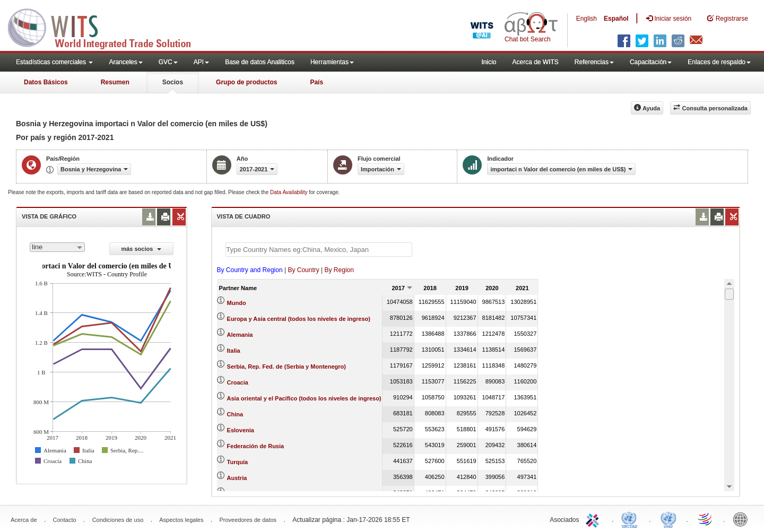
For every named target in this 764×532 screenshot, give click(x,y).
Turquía (238, 462)
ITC (594, 519)
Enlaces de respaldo (719, 62)
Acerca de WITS (535, 62)
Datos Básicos (46, 82)
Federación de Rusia (256, 446)
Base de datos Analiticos (260, 62)
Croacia (238, 382)
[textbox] (319, 250)
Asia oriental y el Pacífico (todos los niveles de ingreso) (304, 398)
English (587, 19)
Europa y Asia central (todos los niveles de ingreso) (299, 319)
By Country (303, 270)
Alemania (240, 335)
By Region (339, 270)
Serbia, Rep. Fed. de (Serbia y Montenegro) (286, 367)
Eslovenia (241, 430)
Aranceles (125, 62)
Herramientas (332, 62)
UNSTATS (668, 519)
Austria (237, 478)
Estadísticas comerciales (54, 62)
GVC (168, 62)
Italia (234, 351)
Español (616, 19)
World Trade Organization (706, 519)
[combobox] (57, 247)
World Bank (743, 519)
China (235, 414)
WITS (106, 27)
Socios (173, 82)
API (201, 62)
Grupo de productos (246, 82)
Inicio (489, 62)
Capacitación (651, 62)
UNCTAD (631, 519)
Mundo (237, 303)
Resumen (115, 82)
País (316, 82)
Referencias (594, 62)
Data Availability (289, 192)
